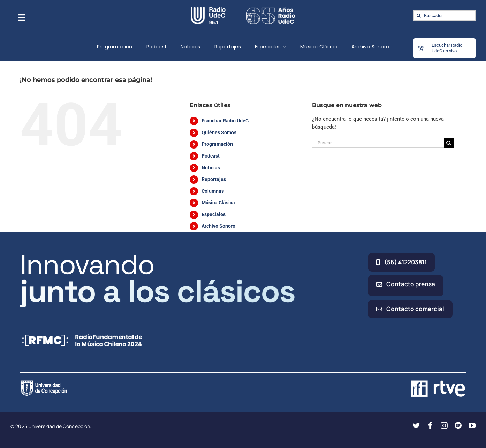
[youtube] (472, 426)
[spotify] (458, 426)
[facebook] (430, 426)
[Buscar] (419, 16)
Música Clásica (218, 203)
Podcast (211, 156)
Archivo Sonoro (218, 226)
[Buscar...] (378, 143)
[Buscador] (445, 16)
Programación (217, 144)
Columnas (213, 191)
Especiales (214, 214)
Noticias (211, 168)
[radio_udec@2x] (208, 9)
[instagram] (444, 426)
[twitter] (416, 426)
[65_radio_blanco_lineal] (271, 9)
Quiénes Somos (219, 132)
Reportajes (214, 179)
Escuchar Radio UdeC (225, 121)
